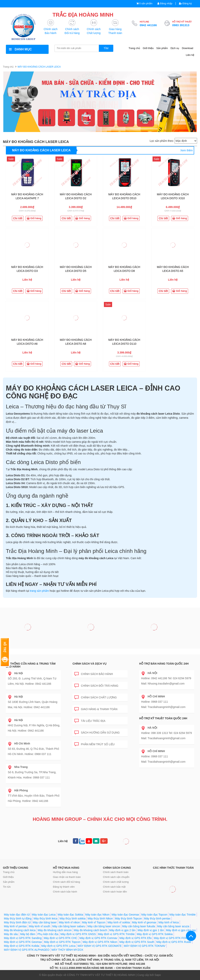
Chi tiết (18, 218)
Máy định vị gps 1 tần (151, 930)
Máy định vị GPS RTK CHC (61, 938)
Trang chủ (134, 48)
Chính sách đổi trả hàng (96, 685)
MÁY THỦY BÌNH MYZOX (67, 950)
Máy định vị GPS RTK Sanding (23, 938)
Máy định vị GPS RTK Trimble (116, 934)
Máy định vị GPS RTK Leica (58, 946)
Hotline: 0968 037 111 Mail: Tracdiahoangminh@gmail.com (163, 702)
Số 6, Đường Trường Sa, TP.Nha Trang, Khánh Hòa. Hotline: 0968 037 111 (32, 772)
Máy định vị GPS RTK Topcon (62, 942)
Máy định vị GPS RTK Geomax (23, 942)
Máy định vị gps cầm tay (181, 930)
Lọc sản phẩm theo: (162, 141)
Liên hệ (190, 55)
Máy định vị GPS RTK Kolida (21, 946)
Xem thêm (187, 150)
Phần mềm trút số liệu (94, 744)
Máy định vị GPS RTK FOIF (171, 938)
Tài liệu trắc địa (90, 720)
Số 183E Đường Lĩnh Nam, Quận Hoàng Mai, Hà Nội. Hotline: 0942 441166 (33, 702)
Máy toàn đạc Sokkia (70, 915)
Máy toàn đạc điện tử (17, 915)
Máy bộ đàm (28, 934)
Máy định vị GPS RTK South (137, 942)
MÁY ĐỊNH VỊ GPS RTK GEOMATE (100, 946)
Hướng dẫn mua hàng (65, 872)
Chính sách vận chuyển (116, 877)
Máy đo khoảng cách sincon (55, 930)
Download (187, 48)
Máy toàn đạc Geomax (125, 915)
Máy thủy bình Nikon (100, 918)
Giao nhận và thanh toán (67, 877)
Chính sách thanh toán (116, 872)
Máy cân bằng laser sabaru (69, 926)
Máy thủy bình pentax (157, 918)
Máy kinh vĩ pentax (15, 926)
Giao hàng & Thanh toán (96, 708)
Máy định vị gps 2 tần (122, 930)
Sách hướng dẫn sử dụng (97, 732)
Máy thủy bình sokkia (73, 918)
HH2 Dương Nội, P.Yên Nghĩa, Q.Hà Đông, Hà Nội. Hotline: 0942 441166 (34, 725)
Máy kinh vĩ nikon (69, 922)
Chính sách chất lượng (96, 697)
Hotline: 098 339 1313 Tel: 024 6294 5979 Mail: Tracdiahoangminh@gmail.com (167, 733)
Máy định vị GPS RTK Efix (136, 938)
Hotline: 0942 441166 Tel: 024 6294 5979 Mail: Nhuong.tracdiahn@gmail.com (166, 678)
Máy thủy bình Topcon (129, 918)
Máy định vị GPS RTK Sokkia (155, 934)
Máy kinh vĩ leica (169, 922)
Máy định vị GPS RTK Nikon (100, 942)
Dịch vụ (175, 48)
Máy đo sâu (11, 934)
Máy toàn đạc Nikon (97, 915)
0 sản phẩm (146, 3)
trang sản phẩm (39, 591)
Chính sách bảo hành (94, 673)
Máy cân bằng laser (45, 922)
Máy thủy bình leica (46, 918)
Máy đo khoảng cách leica (20, 930)
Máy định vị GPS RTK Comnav (98, 938)
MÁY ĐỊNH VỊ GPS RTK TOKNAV (145, 946)
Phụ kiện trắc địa (48, 934)
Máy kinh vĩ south (40, 926)
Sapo (158, 975)
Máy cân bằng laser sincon (104, 926)
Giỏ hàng (34, 218)
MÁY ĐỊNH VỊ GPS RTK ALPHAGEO (27, 950)
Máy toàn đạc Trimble (182, 915)
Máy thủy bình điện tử (17, 922)
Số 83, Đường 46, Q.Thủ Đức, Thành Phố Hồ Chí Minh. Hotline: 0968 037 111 (33, 749)
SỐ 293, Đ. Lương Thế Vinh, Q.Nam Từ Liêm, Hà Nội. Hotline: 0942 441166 (32, 678)
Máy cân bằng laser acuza (173, 926)
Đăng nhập (165, 3)
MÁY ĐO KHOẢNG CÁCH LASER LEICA (41, 150)
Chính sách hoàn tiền (115, 892)
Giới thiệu (148, 48)
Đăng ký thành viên (64, 887)
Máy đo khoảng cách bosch (91, 930)
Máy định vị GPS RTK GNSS (78, 934)
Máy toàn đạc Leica (44, 915)
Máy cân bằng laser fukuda (139, 926)
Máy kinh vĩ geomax (144, 922)
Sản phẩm (162, 48)
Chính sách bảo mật (114, 887)
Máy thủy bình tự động (18, 918)
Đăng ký (185, 3)
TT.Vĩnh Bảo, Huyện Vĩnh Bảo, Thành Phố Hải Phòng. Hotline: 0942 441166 (34, 796)
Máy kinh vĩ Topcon (94, 922)
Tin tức (7, 887)
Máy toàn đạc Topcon (154, 915)
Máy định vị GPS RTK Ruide (174, 942)
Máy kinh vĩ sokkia (119, 922)
